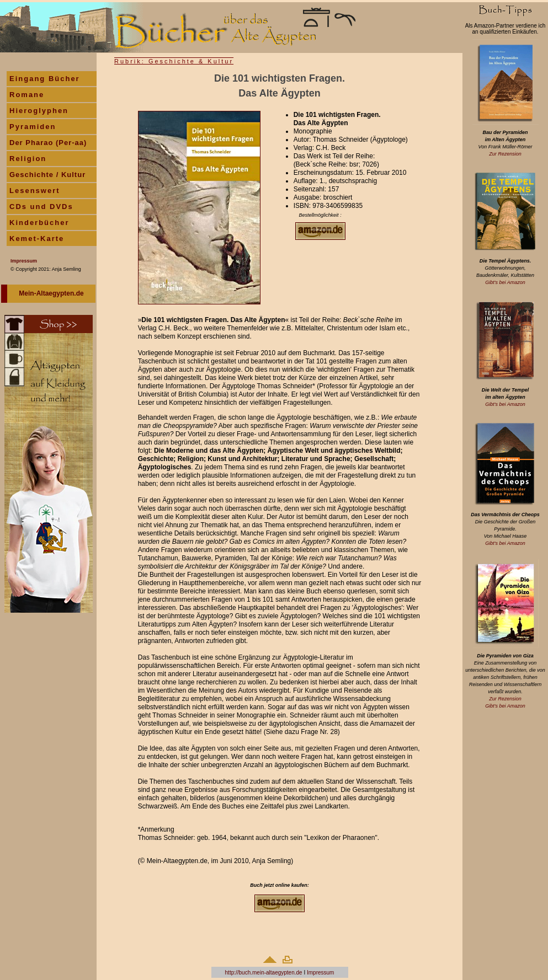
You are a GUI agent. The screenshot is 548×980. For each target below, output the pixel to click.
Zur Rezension (505, 154)
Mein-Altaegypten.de (51, 293)
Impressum (320, 964)
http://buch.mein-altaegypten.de (264, 964)
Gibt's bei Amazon (505, 282)
